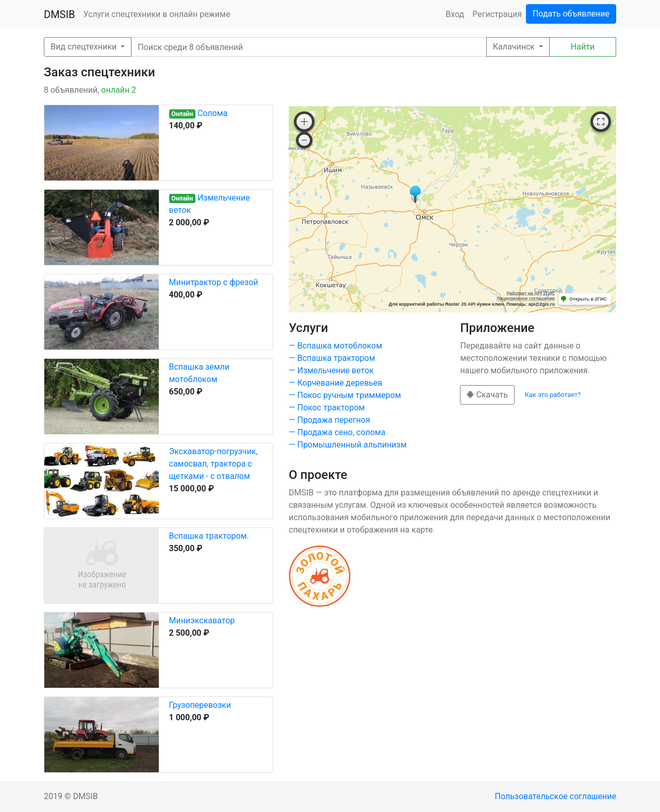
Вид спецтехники (85, 47)
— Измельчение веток (331, 370)
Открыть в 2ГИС (588, 299)
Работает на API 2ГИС (531, 293)
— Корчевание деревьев (336, 383)
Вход (455, 14)
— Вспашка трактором (332, 358)
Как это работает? (553, 395)
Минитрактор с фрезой (214, 282)
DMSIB (59, 14)
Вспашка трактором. (209, 536)
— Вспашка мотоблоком (335, 346)
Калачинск (515, 47)
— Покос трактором (327, 408)
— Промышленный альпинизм (348, 445)
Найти (583, 47)
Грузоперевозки (200, 705)
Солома (212, 113)
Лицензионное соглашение (526, 299)
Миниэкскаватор (202, 620)
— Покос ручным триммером (345, 395)
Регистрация (497, 14)
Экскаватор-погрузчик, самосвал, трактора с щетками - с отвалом (213, 464)
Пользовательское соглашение (556, 796)
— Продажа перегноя (329, 420)
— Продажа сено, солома (337, 432)
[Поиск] (309, 47)
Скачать (487, 395)
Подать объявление (571, 14)
